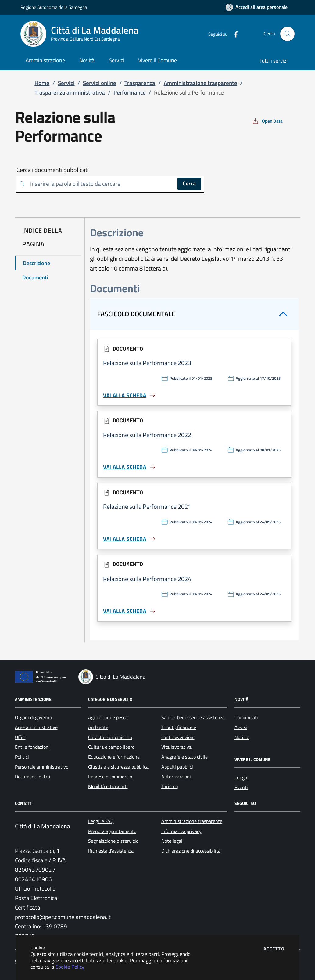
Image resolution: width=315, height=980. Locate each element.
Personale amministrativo (42, 767)
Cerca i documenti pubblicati (53, 170)
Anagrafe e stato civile (184, 757)
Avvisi (241, 727)
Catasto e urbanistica (110, 737)
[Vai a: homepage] (83, 34)
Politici (22, 757)
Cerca (189, 183)
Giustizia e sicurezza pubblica (118, 767)
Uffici (20, 737)
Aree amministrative (36, 727)
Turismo (170, 786)
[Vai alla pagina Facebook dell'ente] (233, 34)
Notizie (242, 737)
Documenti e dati (33, 777)
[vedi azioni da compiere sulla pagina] (267, 121)
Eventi (241, 787)
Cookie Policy (70, 967)
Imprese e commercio (110, 777)
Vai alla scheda (130, 395)
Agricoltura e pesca (108, 717)
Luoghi (242, 777)
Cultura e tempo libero (111, 747)
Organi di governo (33, 717)
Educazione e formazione (114, 757)
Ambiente (98, 727)
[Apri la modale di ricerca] (287, 34)
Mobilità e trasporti (108, 786)
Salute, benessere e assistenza (193, 717)
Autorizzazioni (176, 777)
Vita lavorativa (176, 747)
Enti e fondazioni (32, 747)
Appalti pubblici (177, 767)
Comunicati (246, 717)
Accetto (274, 949)
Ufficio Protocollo (35, 889)
